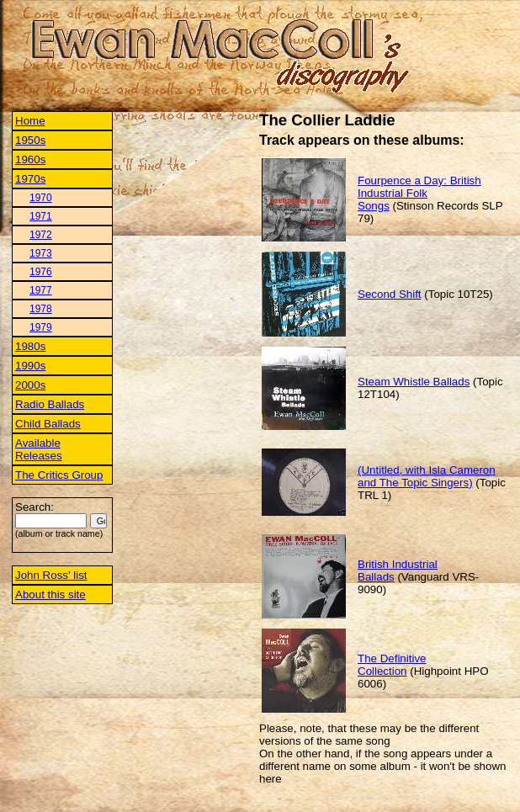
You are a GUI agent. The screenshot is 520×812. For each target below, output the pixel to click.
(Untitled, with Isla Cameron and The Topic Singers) (427, 476)
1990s (30, 366)
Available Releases (39, 449)
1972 (41, 235)
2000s (30, 385)
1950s (30, 140)
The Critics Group (59, 475)
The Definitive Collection (392, 665)
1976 (41, 272)
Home (30, 121)
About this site (50, 594)
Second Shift (390, 294)
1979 (41, 327)
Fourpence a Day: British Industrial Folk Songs (419, 193)
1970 (41, 198)
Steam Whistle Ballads (414, 382)
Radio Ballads (50, 404)
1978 (41, 309)
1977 (41, 290)
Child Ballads (48, 424)
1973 (41, 253)
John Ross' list (51, 575)
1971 (41, 216)
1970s (30, 179)
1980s (30, 346)
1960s (30, 159)
